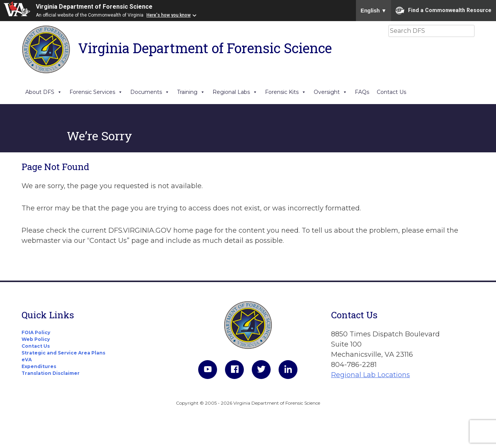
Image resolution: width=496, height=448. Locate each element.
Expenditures (39, 366)
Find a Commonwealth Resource (444, 11)
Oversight (330, 92)
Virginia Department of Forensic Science (94, 7)
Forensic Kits (286, 92)
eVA (27, 360)
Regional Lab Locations (370, 375)
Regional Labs (235, 92)
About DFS (44, 92)
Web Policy (36, 339)
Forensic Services (96, 92)
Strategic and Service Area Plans (63, 353)
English (374, 11)
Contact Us (391, 92)
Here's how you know (169, 15)
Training (191, 92)
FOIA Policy (36, 332)
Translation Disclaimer (51, 373)
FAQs (362, 92)
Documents (150, 92)
